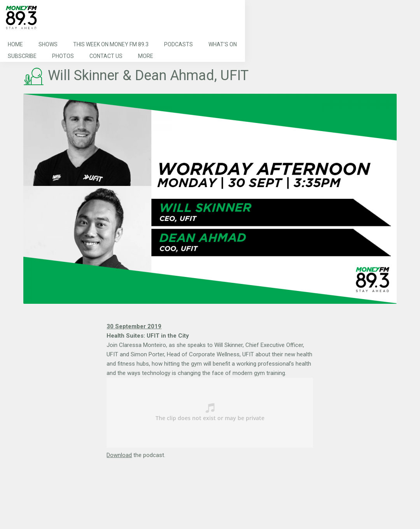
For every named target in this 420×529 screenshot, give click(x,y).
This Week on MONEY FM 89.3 (111, 44)
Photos (63, 56)
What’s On (223, 44)
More (146, 56)
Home (15, 44)
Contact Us (106, 56)
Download (119, 455)
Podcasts (178, 44)
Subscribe (22, 56)
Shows (48, 44)
